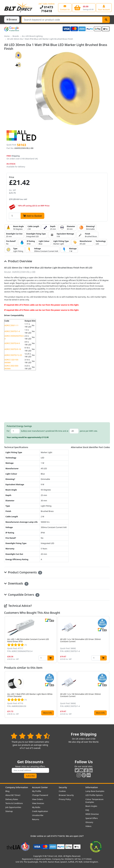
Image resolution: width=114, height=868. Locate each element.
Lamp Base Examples (95, 791)
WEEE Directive (92, 814)
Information (92, 787)
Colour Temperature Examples (95, 801)
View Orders (38, 799)
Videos (89, 826)
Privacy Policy (65, 799)
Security (63, 787)
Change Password (40, 795)
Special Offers (92, 818)
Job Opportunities (13, 807)
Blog (7, 791)
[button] (107, 639)
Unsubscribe (38, 815)
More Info (48, 713)
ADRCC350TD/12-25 (13, 355)
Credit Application (40, 811)
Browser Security (66, 795)
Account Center (40, 787)
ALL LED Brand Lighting (32, 36)
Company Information (17, 787)
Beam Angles (91, 806)
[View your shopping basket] (84, 8)
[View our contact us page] (65, 8)
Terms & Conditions (14, 803)
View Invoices (38, 803)
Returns (36, 819)
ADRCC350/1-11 (11, 325)
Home (7, 36)
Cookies (62, 791)
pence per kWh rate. (89, 431)
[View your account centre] (104, 8)
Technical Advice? (18, 606)
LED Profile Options (94, 795)
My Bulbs (36, 807)
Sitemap (9, 811)
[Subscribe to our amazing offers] (30, 770)
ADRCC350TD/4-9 (12, 343)
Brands (16, 36)
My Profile (37, 791)
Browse (12, 20)
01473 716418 (46, 9)
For (8, 431)
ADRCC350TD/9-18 (13, 349)
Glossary (89, 822)
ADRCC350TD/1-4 (12, 331)
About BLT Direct (13, 795)
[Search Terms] (62, 20)
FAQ (87, 810)
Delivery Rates (12, 799)
